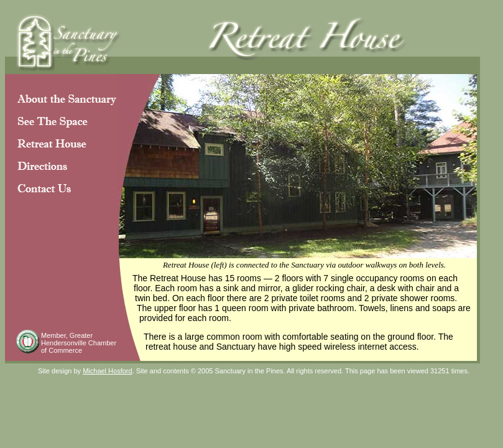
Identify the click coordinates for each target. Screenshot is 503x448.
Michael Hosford (107, 371)
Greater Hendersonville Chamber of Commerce (79, 343)
